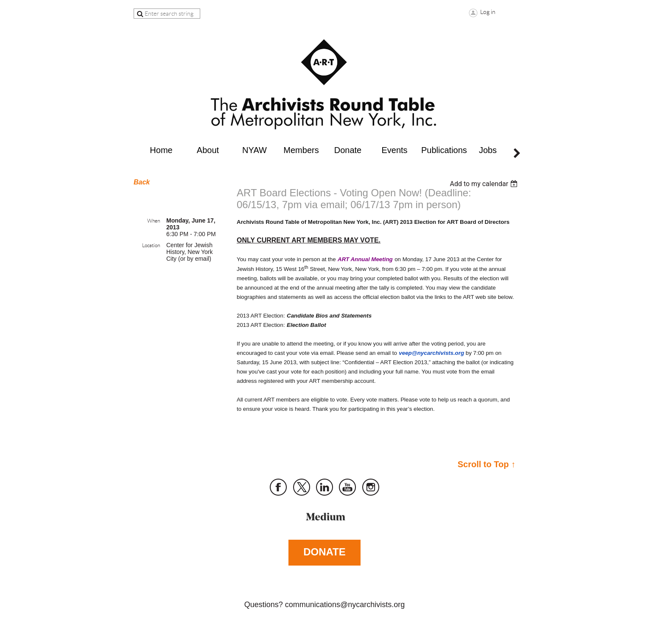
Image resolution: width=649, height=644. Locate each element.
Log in (488, 12)
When (154, 221)
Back (142, 182)
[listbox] (485, 184)
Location (151, 245)
